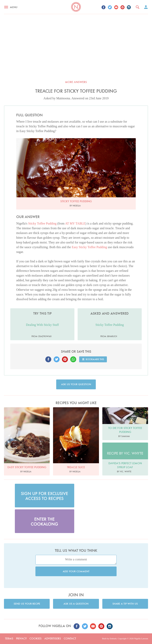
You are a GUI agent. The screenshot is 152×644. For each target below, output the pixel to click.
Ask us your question (76, 384)
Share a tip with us (125, 604)
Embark (113, 638)
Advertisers (53, 638)
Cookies (36, 638)
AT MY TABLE (75, 223)
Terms (9, 638)
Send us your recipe (27, 604)
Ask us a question (76, 604)
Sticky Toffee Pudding (42, 223)
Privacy (21, 638)
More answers (76, 82)
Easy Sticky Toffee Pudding (89, 247)
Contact (70, 638)
